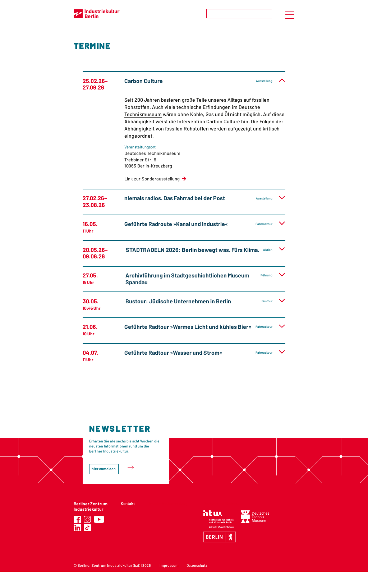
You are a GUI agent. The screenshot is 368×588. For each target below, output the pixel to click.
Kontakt (128, 503)
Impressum (169, 565)
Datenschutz (197, 565)
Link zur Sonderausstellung (152, 179)
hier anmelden (104, 469)
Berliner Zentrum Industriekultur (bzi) (109, 565)
